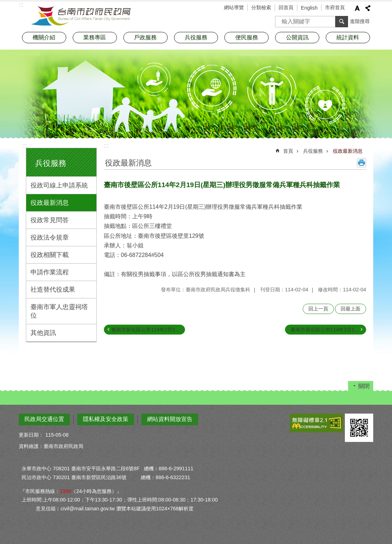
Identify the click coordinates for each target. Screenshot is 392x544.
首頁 (288, 151)
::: (25, 145)
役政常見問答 (50, 220)
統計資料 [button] (348, 37)
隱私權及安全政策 (106, 419)
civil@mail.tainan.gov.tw (88, 509)
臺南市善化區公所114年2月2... (325, 330)
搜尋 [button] (342, 22)
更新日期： (31, 435)
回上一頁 (318, 309)
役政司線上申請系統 (59, 185)
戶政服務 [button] (145, 37)
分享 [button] (368, 8)
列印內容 (362, 163)
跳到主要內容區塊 (4, 4)
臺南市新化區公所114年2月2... (145, 330)
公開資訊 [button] (297, 37)
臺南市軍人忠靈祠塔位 (59, 311)
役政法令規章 (50, 237)
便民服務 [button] (247, 37)
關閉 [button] (364, 386)
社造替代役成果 (53, 290)
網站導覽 (234, 7)
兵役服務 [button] (196, 37)
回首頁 (286, 7)
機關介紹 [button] (44, 37)
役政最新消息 (50, 203)
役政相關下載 (50, 255)
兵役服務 (51, 163)
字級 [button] (357, 8)
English (309, 8)
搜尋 (281, 19)
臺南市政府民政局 (81, 16)
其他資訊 (43, 333)
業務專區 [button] (95, 37)
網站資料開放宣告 (170, 419)
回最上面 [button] (351, 309)
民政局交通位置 (44, 419)
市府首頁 (335, 7)
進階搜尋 (360, 21)
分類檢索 (261, 7)
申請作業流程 (50, 272)
